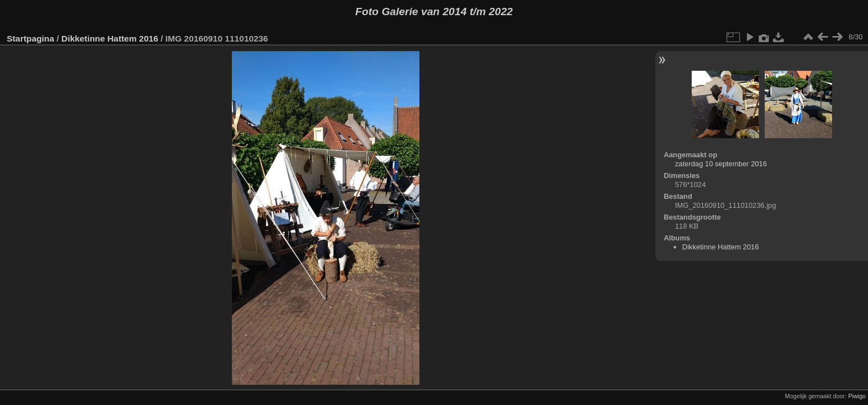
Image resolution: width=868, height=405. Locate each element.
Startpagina (31, 38)
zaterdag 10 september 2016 (721, 164)
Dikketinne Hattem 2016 (109, 38)
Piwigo (857, 396)
